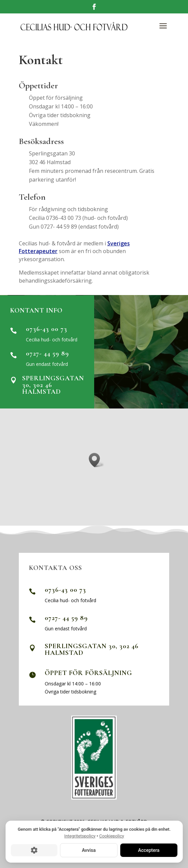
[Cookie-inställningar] (34, 850)
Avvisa (89, 850)
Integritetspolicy (80, 836)
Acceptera (149, 850)
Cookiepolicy (111, 836)
